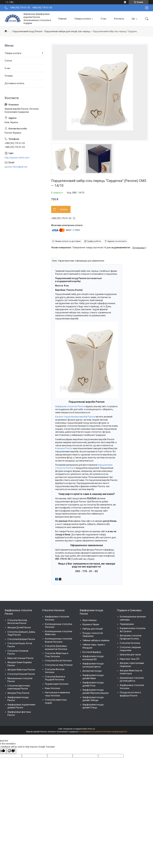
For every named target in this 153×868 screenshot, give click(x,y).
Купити (64, 209)
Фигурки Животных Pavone (21, 670)
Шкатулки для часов (130, 655)
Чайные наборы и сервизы (96, 640)
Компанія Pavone (64, 448)
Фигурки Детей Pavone (19, 627)
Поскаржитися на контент (91, 732)
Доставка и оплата (14, 83)
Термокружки (127, 624)
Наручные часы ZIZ (130, 659)
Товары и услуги (83, 19)
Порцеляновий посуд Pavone (28, 31)
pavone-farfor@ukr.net (16, 167)
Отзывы (9, 76)
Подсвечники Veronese (57, 684)
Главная (62, 19)
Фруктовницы (90, 620)
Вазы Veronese (53, 688)
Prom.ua (91, 729)
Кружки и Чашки (91, 624)
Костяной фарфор (92, 652)
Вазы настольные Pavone (20, 658)
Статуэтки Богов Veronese (58, 661)
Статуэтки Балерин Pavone (21, 639)
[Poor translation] (11, 751)
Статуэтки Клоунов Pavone (21, 674)
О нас (104, 19)
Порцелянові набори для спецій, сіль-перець (67, 31)
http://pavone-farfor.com (17, 158)
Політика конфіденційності (115, 732)
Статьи (8, 61)
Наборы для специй (93, 629)
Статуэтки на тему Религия (59, 665)
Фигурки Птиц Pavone (18, 693)
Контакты (119, 19)
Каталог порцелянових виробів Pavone (75, 417)
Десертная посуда (92, 671)
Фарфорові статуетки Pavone (70, 406)
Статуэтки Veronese (130, 643)
